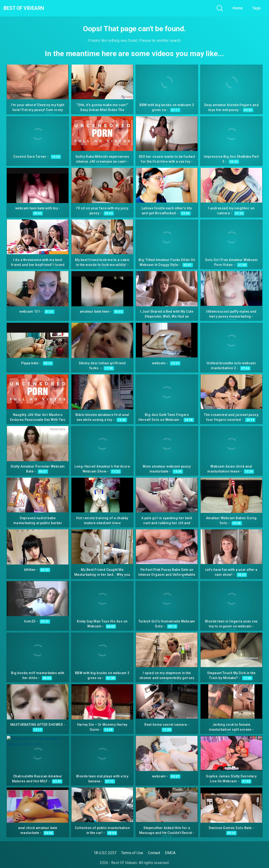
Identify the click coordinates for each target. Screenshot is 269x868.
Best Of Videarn (30, 8)
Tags (256, 8)
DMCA (170, 853)
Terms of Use (132, 853)
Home (238, 8)
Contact (154, 853)
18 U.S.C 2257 (105, 853)
